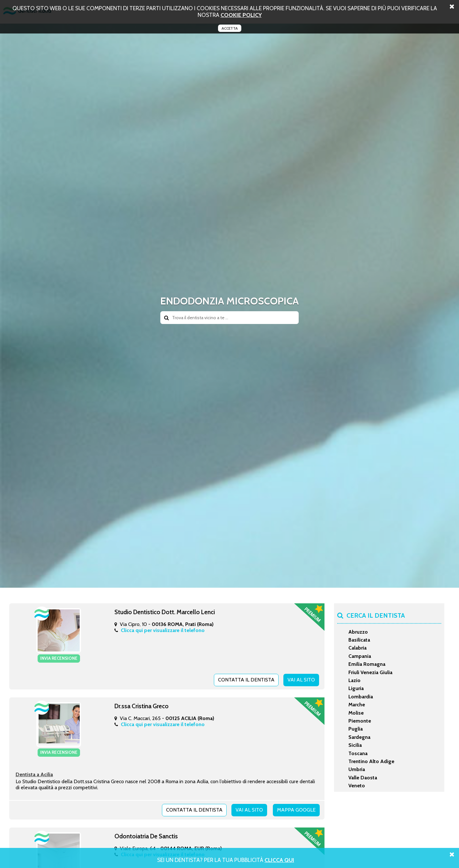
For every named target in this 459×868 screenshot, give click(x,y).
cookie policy (241, 15)
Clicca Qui (279, 860)
